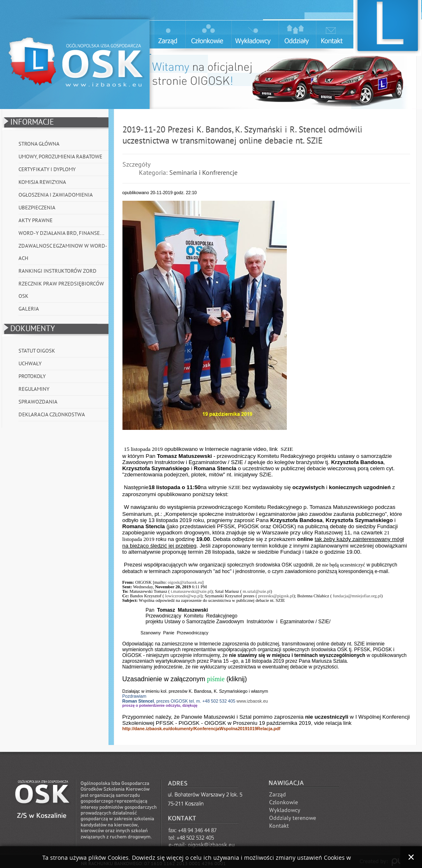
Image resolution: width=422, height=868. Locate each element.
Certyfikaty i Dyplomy (47, 169)
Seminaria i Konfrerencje (203, 173)
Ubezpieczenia (37, 208)
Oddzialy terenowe (293, 818)
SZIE (287, 449)
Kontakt (279, 826)
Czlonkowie (284, 802)
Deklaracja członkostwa (52, 415)
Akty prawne (36, 220)
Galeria (29, 309)
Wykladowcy (285, 810)
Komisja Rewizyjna (42, 182)
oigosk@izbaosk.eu (185, 582)
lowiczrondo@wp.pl (183, 596)
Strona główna (39, 144)
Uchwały (30, 364)
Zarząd (278, 795)
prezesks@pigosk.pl (276, 596)
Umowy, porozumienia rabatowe (60, 157)
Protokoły (32, 376)
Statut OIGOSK (37, 351)
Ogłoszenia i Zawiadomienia (56, 195)
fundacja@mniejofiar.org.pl (357, 596)
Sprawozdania (38, 402)
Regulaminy (34, 389)
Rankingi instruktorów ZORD (58, 271)
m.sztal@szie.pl (257, 591)
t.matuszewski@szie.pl (191, 591)
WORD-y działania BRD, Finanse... (61, 233)
